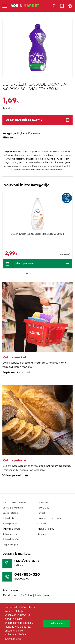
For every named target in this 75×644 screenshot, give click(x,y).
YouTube (26, 595)
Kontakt (42, 534)
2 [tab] (30, 274)
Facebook (10, 595)
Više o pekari (15, 476)
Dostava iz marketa (13, 508)
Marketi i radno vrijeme (15, 503)
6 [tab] (42, 274)
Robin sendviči (10, 534)
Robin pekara (10, 523)
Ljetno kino (43, 503)
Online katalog (10, 513)
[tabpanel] (37, 230)
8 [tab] (48, 274)
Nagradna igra (10, 545)
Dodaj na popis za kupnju (37, 120)
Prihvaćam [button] (57, 623)
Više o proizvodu (42, 264)
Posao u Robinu (46, 529)
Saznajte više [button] (13, 639)
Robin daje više (11, 539)
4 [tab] (36, 274)
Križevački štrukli (11, 529)
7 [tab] (45, 274)
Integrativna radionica (49, 518)
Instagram (42, 595)
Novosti (41, 513)
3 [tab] (33, 274)
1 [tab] (27, 274)
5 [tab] (39, 274)
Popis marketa (16, 372)
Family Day (43, 508)
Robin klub (8, 518)
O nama (42, 523)
